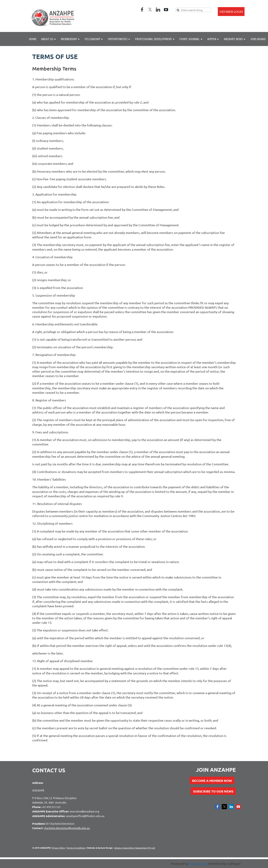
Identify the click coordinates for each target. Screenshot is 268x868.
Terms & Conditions (76, 848)
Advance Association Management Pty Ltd (135, 848)
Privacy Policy (59, 848)
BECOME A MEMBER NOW (212, 781)
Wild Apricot (198, 863)
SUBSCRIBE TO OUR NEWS (213, 791)
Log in (231, 12)
